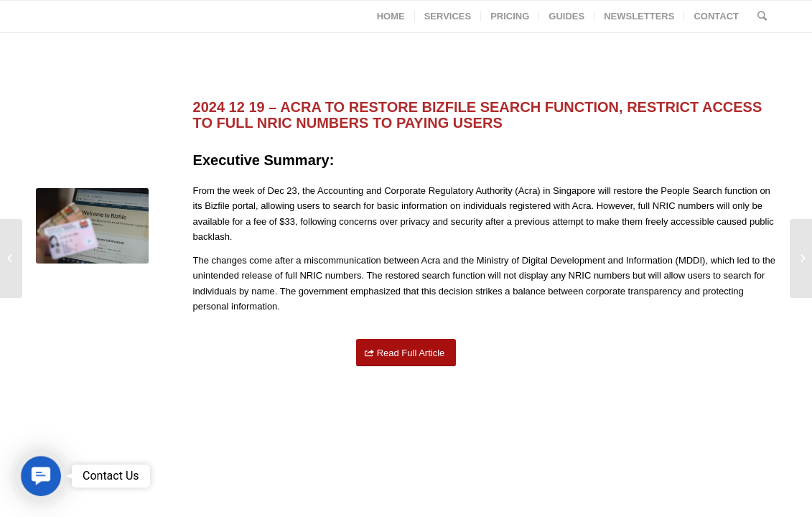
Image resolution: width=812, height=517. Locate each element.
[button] (41, 476)
